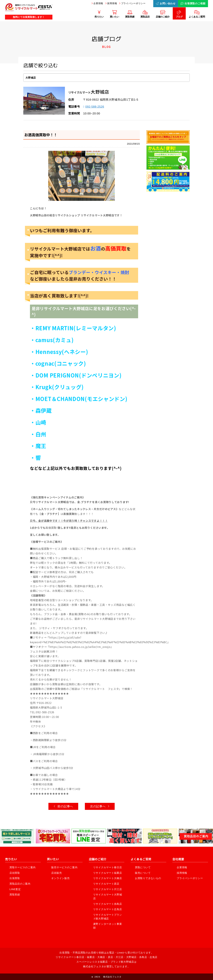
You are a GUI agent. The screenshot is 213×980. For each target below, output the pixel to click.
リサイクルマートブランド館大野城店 (108, 917)
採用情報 (112, 3)
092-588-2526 (94, 107)
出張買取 (15, 878)
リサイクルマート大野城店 (108, 896)
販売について (143, 873)
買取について (143, 867)
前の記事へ (63, 806)
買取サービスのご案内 (23, 867)
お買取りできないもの (148, 878)
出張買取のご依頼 (193, 4)
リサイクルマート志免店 (108, 909)
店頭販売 (56, 873)
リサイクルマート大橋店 (108, 878)
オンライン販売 (60, 878)
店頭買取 (15, 873)
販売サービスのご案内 (64, 867)
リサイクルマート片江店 (108, 889)
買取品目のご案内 (20, 884)
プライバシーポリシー (133, 3)
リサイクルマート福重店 (108, 873)
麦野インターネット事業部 (108, 926)
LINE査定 (15, 889)
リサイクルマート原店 (106, 884)
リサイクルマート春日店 (108, 867)
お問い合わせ (166, 4)
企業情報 (98, 3)
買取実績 (15, 895)
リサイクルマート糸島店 (108, 904)
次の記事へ (100, 806)
